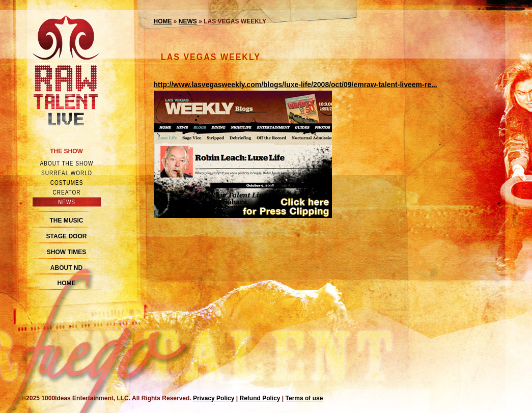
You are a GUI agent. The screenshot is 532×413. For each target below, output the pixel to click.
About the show (66, 163)
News (67, 202)
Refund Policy (260, 398)
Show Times (66, 252)
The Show (66, 151)
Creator (66, 192)
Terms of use (304, 398)
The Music (67, 221)
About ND (66, 268)
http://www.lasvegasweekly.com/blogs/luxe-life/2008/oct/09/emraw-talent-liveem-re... (296, 85)
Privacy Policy (214, 398)
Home (67, 283)
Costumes (66, 183)
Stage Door (67, 236)
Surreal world (67, 173)
